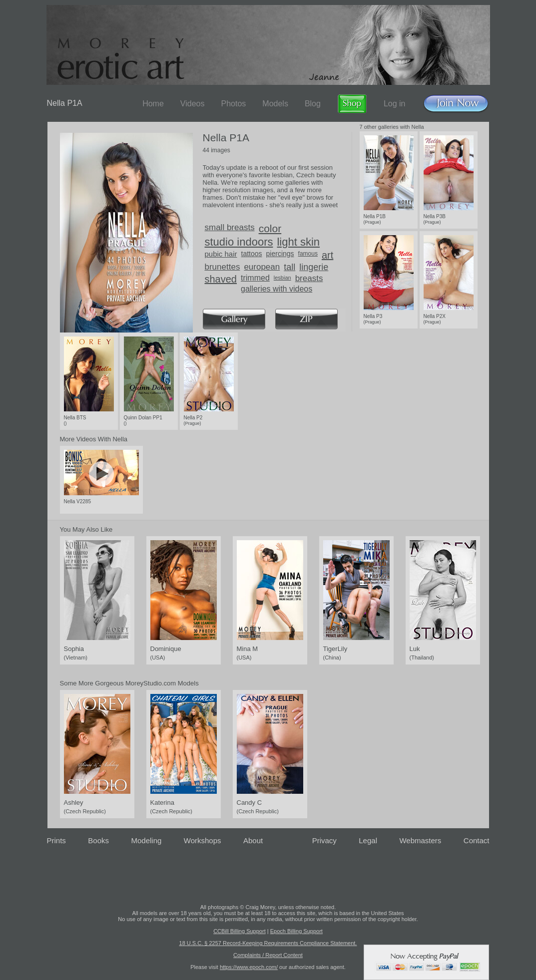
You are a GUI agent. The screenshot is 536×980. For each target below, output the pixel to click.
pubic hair (221, 254)
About (253, 840)
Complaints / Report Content (268, 955)
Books (98, 840)
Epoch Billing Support (296, 931)
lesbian (282, 278)
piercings (280, 254)
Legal (368, 840)
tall (289, 267)
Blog (313, 104)
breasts (309, 278)
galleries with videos (276, 289)
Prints (56, 840)
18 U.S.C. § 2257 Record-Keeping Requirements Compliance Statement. (268, 943)
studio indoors (239, 242)
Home (153, 104)
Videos (193, 104)
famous (308, 254)
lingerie (314, 267)
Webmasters (420, 840)
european (262, 267)
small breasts (230, 227)
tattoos (252, 254)
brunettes (223, 267)
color (270, 228)
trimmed (255, 278)
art (327, 255)
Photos (233, 104)
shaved (221, 279)
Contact (477, 840)
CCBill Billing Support (240, 931)
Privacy (324, 840)
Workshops (203, 840)
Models (275, 104)
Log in (395, 104)
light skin (298, 242)
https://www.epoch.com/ (249, 967)
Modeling (146, 840)
